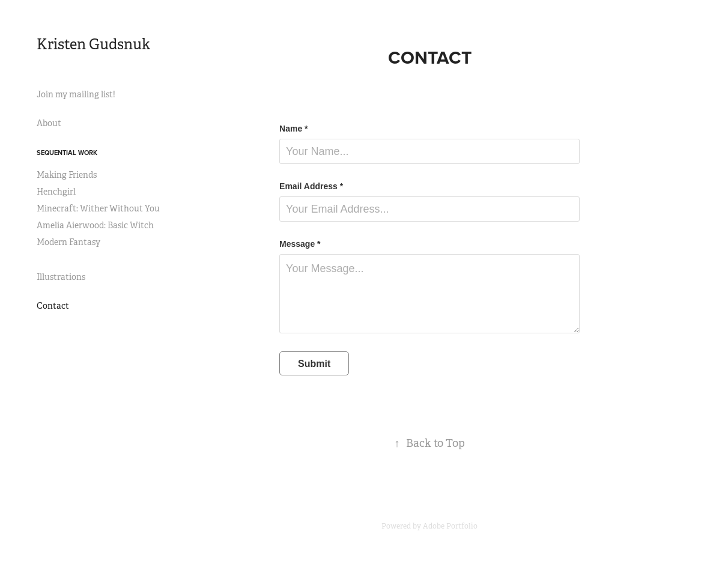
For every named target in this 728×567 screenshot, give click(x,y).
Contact (53, 306)
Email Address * (311, 186)
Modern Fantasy (68, 242)
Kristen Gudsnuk (93, 44)
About (49, 123)
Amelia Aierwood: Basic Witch (95, 225)
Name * (293, 129)
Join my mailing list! (76, 94)
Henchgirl (56, 192)
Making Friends (67, 175)
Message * (300, 244)
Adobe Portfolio (450, 526)
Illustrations (61, 277)
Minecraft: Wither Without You (98, 208)
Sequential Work (67, 153)
